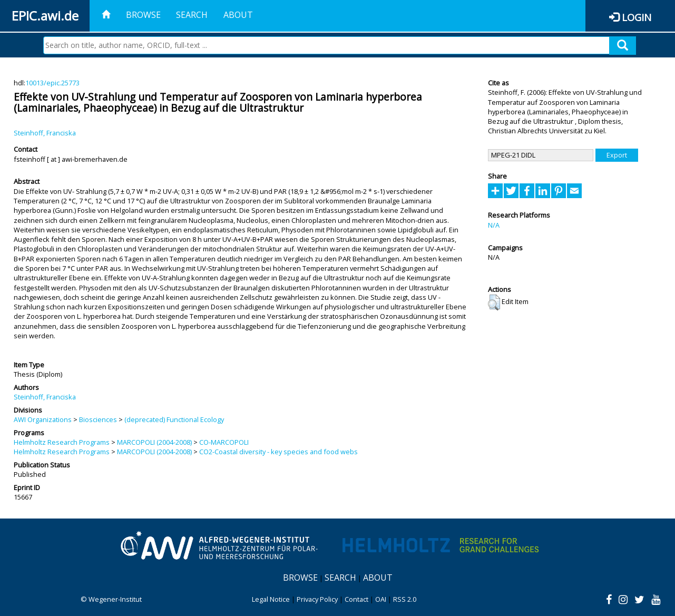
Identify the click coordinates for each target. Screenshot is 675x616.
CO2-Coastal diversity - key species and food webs (278, 452)
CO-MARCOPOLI (224, 442)
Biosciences (98, 419)
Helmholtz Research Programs (62, 442)
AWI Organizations (43, 419)
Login (637, 17)
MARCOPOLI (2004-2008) (154, 442)
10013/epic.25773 (52, 83)
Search (192, 15)
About (238, 15)
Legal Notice (271, 599)
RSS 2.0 (405, 599)
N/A (494, 225)
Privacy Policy (317, 599)
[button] (494, 302)
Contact (356, 599)
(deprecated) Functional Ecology (174, 419)
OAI (381, 599)
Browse (143, 15)
